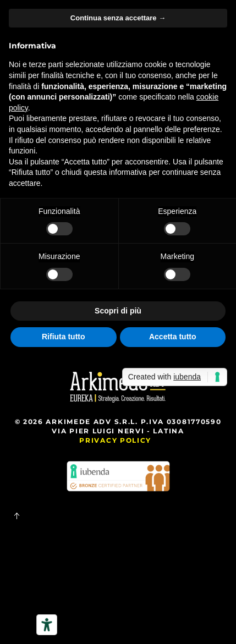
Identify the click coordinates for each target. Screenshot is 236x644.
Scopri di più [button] (118, 311)
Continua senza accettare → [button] (118, 18)
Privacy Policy (115, 440)
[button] (17, 516)
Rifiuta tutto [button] (64, 337)
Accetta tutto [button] (173, 337)
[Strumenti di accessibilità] (47, 625)
